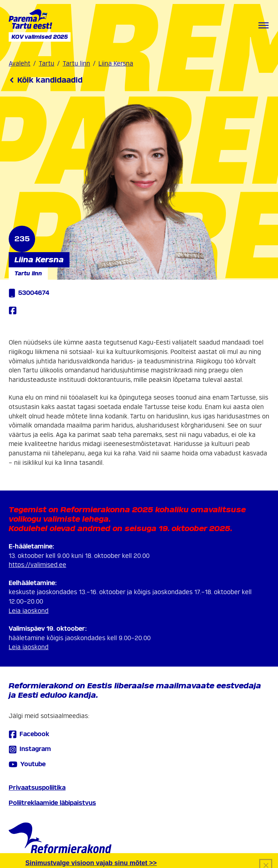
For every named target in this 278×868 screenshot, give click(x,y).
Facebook (29, 734)
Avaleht (20, 64)
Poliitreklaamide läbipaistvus (52, 803)
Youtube (27, 764)
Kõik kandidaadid (46, 80)
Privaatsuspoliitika (37, 788)
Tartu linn (76, 64)
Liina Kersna (116, 64)
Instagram (30, 749)
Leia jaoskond (29, 611)
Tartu (47, 64)
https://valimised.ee (37, 565)
